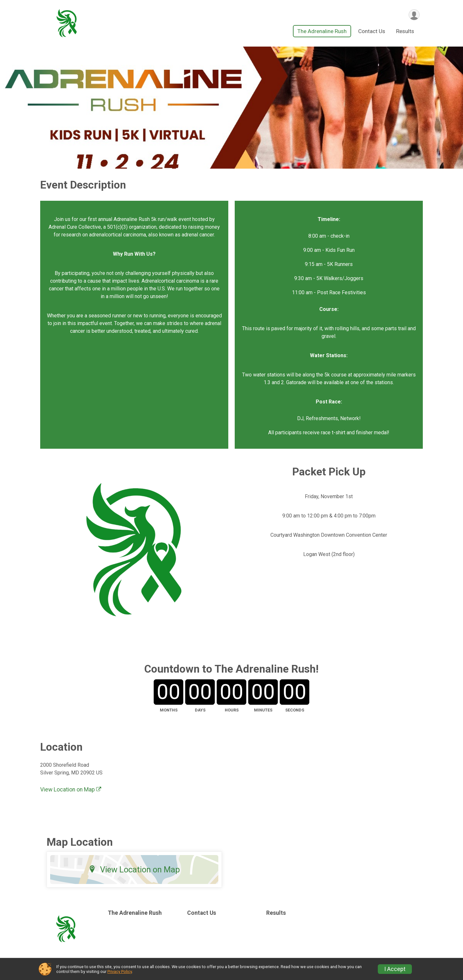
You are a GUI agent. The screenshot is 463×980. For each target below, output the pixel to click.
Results (405, 32)
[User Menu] (414, 15)
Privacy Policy (120, 971)
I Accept (395, 969)
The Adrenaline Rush (322, 32)
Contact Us (372, 32)
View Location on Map (71, 790)
